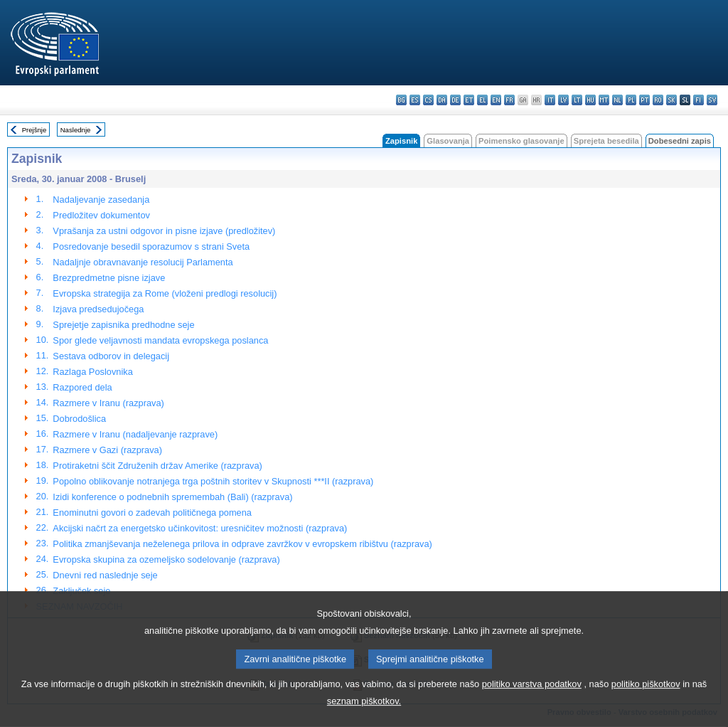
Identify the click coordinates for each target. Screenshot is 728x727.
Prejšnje (34, 130)
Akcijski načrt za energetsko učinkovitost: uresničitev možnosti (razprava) (200, 528)
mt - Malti (604, 100)
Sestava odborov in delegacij (111, 356)
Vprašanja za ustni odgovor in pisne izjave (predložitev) (164, 231)
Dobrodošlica (79, 419)
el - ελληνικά (482, 100)
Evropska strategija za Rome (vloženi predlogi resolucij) (165, 293)
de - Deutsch (455, 100)
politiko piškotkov (646, 705)
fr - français (509, 100)
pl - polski (631, 100)
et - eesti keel (469, 100)
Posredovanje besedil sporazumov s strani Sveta (151, 246)
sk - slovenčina (671, 100)
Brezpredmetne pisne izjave (109, 278)
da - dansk (442, 100)
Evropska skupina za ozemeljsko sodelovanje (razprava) (166, 559)
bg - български (401, 100)
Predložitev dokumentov (101, 215)
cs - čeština (428, 100)
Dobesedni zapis (680, 141)
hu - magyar (590, 100)
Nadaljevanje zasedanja (101, 200)
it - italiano (550, 100)
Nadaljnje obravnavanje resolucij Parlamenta (143, 262)
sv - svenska (712, 100)
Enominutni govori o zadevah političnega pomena (152, 513)
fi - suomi (698, 100)
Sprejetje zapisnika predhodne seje (123, 325)
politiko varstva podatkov (532, 705)
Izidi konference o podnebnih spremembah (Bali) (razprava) (172, 497)
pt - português (644, 100)
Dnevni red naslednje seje (105, 575)
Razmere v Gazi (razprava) (107, 450)
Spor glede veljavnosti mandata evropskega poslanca (160, 340)
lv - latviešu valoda (563, 100)
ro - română (658, 100)
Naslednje (76, 130)
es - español (415, 100)
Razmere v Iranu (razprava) (108, 403)
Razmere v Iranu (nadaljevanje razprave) (135, 434)
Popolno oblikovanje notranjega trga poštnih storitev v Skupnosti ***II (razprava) (213, 481)
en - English (496, 100)
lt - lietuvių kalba (577, 100)
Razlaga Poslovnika (92, 372)
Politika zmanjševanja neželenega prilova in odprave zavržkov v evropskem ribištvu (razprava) (242, 544)
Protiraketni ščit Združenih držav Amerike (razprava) (157, 466)
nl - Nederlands (617, 100)
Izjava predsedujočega (98, 309)
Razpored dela (82, 387)
